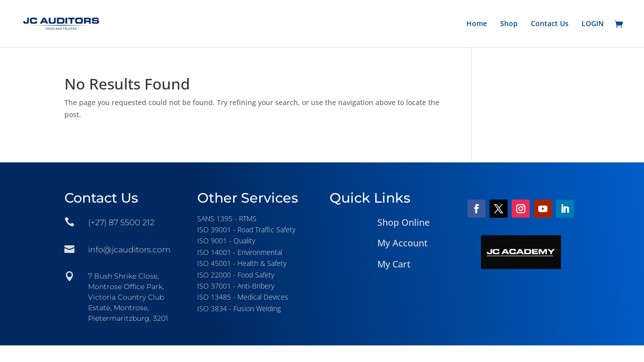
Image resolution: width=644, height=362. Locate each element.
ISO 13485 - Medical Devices (243, 297)
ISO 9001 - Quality (226, 241)
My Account (403, 243)
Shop (509, 24)
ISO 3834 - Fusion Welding (239, 308)
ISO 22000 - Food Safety (236, 275)
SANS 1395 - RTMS (227, 218)
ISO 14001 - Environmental (240, 252)
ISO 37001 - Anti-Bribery (236, 286)
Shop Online (404, 222)
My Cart (394, 264)
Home (477, 24)
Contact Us (550, 24)
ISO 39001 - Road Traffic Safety (246, 230)
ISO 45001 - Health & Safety (242, 263)
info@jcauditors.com (129, 250)
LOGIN (593, 24)
